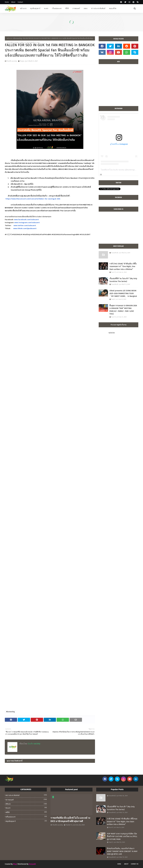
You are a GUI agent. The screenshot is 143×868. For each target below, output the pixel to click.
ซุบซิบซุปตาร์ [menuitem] (35, 8)
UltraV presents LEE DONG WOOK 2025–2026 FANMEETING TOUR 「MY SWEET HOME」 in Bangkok (123, 293)
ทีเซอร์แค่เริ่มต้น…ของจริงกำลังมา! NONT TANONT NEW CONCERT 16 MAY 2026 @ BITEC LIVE (122, 851)
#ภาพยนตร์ (26, 800)
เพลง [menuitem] (86, 8)
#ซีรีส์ (26, 812)
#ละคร (26, 808)
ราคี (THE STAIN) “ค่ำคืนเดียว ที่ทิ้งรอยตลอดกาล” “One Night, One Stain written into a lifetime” (123, 266)
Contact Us (135, 864)
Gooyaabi (32, 864)
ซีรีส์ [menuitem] (67, 8)
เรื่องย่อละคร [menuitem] (57, 8)
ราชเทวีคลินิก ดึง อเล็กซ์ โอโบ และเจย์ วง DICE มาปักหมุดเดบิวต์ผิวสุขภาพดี (70, 820)
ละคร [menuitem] (46, 8)
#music (26, 804)
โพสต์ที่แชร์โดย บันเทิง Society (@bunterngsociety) (120, 170)
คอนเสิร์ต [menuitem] (113, 8)
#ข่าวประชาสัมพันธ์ (26, 795)
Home (7, 2)
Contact (20, 2)
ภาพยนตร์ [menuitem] (76, 8)
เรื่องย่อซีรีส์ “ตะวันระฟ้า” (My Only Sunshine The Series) (123, 280)
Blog (15, 864)
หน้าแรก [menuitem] (23, 8)
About (13, 2)
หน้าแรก (9, 38)
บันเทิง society (12, 61)
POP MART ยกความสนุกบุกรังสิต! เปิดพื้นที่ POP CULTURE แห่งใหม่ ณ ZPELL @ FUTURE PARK (122, 836)
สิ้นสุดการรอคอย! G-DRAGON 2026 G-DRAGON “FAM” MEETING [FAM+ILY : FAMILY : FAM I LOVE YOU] (123, 310)
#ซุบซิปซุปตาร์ (26, 821)
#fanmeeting (18, 38)
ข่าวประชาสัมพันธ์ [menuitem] (98, 8)
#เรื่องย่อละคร (26, 817)
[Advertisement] (118, 86)
